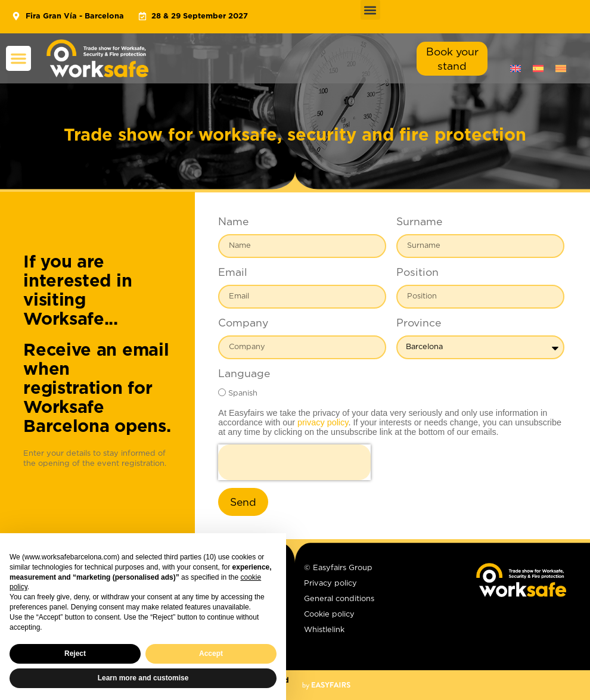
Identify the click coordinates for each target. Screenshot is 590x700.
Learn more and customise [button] (143, 678)
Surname (419, 222)
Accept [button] (211, 654)
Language (244, 374)
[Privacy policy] (364, 586)
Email (233, 273)
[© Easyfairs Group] (364, 571)
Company (243, 323)
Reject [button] (75, 654)
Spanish (243, 393)
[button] (370, 10)
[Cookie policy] (364, 617)
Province (419, 323)
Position (417, 273)
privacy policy (323, 422)
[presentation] (294, 462)
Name (233, 222)
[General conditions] (364, 602)
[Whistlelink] (364, 633)
